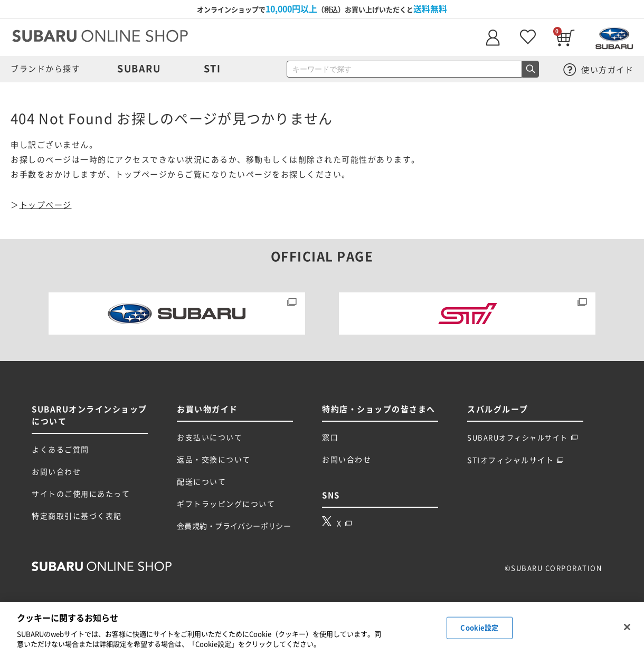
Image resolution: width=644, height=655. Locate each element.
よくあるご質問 (60, 450)
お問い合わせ (56, 472)
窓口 (330, 438)
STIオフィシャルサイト (515, 460)
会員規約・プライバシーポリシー (234, 526)
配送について (201, 482)
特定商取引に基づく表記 (77, 516)
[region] (322, 629)
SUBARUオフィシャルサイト (523, 438)
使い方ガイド (599, 70)
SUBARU (139, 69)
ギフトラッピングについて (226, 504)
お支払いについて (210, 438)
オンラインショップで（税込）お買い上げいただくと (322, 9)
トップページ (46, 205)
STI (212, 69)
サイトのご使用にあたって (81, 494)
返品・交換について (214, 460)
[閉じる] (627, 627)
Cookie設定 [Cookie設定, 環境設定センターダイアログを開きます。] (479, 628)
